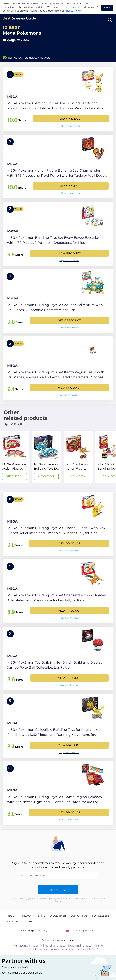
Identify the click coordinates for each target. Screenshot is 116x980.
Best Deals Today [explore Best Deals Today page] (19, 921)
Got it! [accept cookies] (107, 8)
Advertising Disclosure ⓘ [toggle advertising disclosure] (34, 931)
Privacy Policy (73, 11)
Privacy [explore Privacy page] (26, 916)
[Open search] (110, 20)
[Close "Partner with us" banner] (113, 958)
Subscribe (58, 890)
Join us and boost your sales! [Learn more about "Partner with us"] (22, 973)
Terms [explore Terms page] (41, 916)
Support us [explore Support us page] (79, 916)
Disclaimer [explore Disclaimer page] (58, 916)
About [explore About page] (11, 916)
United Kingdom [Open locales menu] (80, 931)
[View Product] (58, 99)
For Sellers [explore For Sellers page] (101, 916)
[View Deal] (14, 457)
